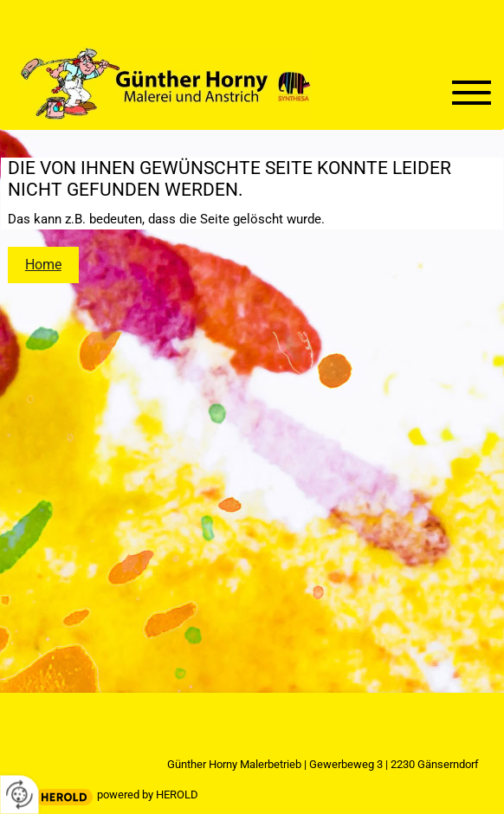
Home (43, 265)
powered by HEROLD (148, 795)
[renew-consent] (19, 795)
